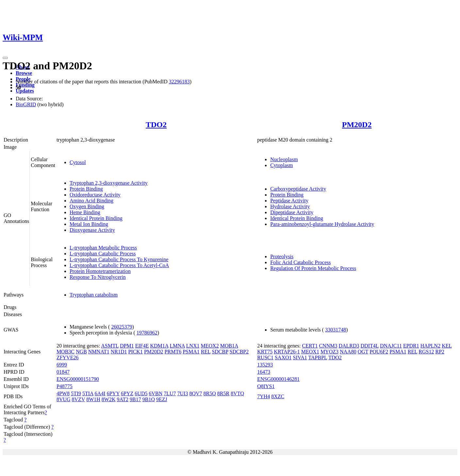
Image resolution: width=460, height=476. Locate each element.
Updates (25, 91)
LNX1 (193, 346)
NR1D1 (119, 352)
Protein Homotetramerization (100, 271)
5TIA (88, 393)
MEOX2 (210, 346)
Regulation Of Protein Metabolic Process (313, 268)
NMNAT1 (99, 352)
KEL (447, 346)
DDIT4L (370, 346)
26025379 (122, 327)
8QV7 (196, 393)
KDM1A (159, 346)
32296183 (179, 82)
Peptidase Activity (289, 201)
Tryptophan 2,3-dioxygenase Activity (109, 183)
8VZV (79, 399)
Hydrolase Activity (290, 206)
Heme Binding (85, 212)
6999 (62, 365)
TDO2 (156, 125)
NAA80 (348, 352)
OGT (363, 352)
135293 (265, 365)
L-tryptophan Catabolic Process (103, 254)
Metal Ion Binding (89, 224)
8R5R (223, 393)
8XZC (278, 396)
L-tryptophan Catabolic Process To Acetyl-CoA (119, 265)
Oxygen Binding (87, 206)
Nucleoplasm (284, 159)
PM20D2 (357, 125)
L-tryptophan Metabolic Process (103, 248)
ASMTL (110, 346)
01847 (63, 372)
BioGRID (26, 104)
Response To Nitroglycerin (98, 277)
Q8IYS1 (266, 386)
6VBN (156, 393)
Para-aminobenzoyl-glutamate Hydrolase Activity (322, 224)
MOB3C (66, 352)
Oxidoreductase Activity (95, 195)
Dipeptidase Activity (292, 212)
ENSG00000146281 (278, 379)
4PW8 (63, 393)
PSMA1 (191, 352)
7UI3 (183, 393)
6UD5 (141, 393)
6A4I (100, 393)
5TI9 (76, 393)
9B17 (135, 399)
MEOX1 (310, 352)
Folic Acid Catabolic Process (300, 262)
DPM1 (127, 346)
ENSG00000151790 (78, 379)
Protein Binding (86, 189)
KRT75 (265, 352)
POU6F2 (379, 352)
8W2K (109, 399)
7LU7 (170, 393)
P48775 (65, 386)
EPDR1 (411, 346)
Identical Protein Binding (96, 218)
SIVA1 (300, 357)
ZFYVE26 (68, 357)
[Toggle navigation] (5, 58)
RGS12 (426, 352)
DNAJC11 (391, 346)
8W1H (93, 399)
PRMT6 (173, 352)
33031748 (336, 330)
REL (206, 352)
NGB (81, 352)
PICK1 (135, 352)
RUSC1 (265, 357)
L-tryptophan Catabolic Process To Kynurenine (119, 259)
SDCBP (220, 352)
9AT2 (123, 399)
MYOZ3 (329, 352)
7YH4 (263, 396)
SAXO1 (283, 357)
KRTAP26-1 (287, 352)
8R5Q (210, 393)
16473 (264, 372)
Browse (24, 73)
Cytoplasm (281, 165)
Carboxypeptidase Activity (298, 189)
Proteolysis (282, 256)
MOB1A (229, 346)
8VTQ (237, 393)
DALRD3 (349, 346)
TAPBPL (318, 357)
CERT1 (310, 346)
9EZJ (162, 399)
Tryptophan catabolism (94, 295)
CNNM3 (328, 346)
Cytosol (78, 162)
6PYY (113, 393)
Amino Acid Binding (91, 201)
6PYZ (127, 393)
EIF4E (142, 346)
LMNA (177, 346)
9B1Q (149, 399)
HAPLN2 (430, 346)
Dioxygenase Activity (92, 230)
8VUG (64, 399)
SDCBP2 (239, 352)
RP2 (440, 352)
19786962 (147, 333)
